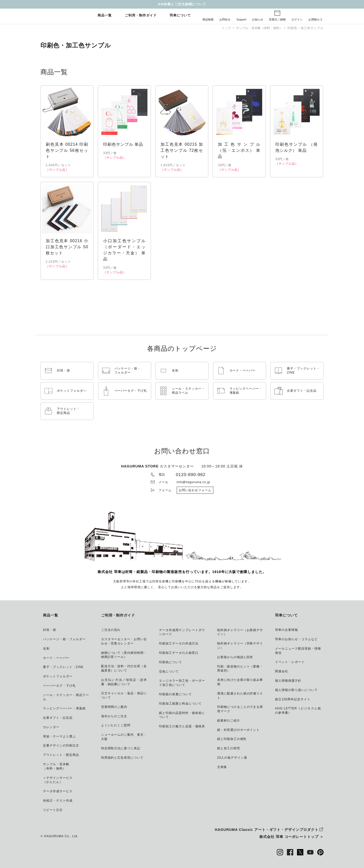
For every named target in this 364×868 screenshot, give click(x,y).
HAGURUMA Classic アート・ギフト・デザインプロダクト (267, 830)
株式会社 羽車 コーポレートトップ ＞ (291, 837)
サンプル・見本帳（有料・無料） (258, 28)
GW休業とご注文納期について (182, 4)
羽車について (180, 16)
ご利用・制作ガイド (141, 16)
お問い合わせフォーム (195, 490)
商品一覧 (105, 16)
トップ (223, 28)
